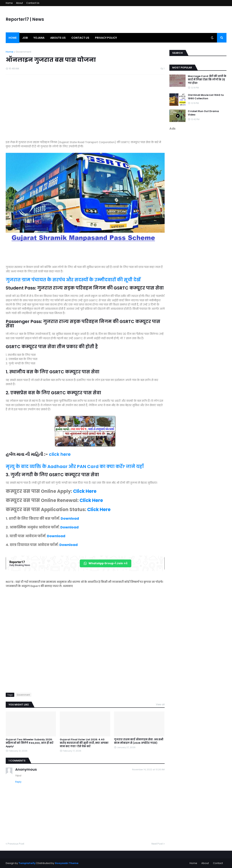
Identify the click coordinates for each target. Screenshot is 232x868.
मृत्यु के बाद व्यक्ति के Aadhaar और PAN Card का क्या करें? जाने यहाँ (75, 466)
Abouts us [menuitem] (58, 38)
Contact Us (33, 3)
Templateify (27, 863)
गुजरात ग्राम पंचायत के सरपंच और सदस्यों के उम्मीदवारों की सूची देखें (73, 280)
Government (23, 52)
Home (9, 3)
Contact (218, 863)
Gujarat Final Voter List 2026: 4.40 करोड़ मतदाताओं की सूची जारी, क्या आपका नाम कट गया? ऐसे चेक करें (84, 743)
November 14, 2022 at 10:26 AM (148, 769)
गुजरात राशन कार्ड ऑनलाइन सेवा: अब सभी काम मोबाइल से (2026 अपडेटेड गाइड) (139, 741)
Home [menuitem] (13, 38)
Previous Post (16, 844)
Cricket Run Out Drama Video (203, 113)
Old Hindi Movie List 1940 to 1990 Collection (206, 97)
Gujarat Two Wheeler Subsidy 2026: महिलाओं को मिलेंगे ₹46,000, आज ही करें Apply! (29, 743)
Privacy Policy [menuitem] (106, 38)
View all (160, 704)
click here (60, 454)
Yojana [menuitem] (39, 38)
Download (70, 518)
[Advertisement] (85, 109)
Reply (18, 782)
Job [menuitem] (25, 38)
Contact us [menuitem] (80, 38)
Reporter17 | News (25, 19)
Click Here (85, 491)
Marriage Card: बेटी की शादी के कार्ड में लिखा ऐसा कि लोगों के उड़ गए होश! (207, 80)
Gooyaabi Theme (67, 863)
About (19, 3)
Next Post (157, 844)
